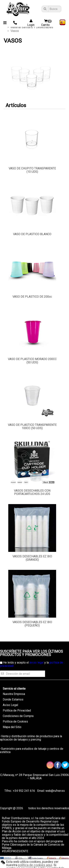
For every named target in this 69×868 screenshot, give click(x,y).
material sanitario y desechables (32, 27)
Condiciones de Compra (18, 716)
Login (30, 23)
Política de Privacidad (17, 710)
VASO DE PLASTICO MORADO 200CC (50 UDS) (32, 361)
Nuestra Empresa (14, 694)
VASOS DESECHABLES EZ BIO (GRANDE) (32, 558)
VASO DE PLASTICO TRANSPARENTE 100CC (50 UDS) (32, 426)
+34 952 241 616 (24, 791)
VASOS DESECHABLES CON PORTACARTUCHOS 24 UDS (32, 492)
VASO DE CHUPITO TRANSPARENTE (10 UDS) (32, 170)
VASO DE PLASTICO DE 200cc (32, 297)
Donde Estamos (13, 699)
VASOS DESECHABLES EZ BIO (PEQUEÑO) (32, 624)
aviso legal (37, 663)
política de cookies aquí (35, 865)
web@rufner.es (55, 791)
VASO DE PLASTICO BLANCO (32, 234)
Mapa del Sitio (12, 727)
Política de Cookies (15, 721)
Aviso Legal (10, 705)
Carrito (47, 23)
